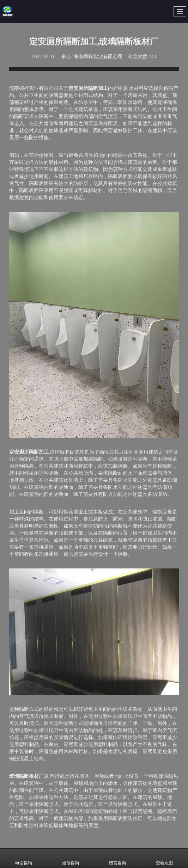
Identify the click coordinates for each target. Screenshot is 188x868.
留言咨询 (117, 858)
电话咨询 (24, 858)
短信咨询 (71, 858)
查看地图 (164, 858)
